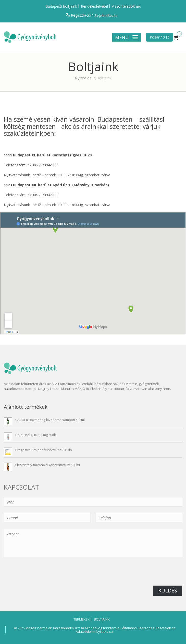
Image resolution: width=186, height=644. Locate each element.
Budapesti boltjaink (61, 6)
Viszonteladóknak (126, 6)
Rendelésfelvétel (94, 6)
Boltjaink (101, 619)
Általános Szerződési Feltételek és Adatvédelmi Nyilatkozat (126, 630)
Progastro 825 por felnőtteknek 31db (44, 450)
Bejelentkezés (106, 15)
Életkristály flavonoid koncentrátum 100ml (48, 465)
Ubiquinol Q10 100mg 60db (36, 435)
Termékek (81, 619)
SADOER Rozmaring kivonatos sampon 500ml (50, 420)
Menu (127, 37)
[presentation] (43, 576)
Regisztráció (81, 15)
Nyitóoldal (84, 78)
